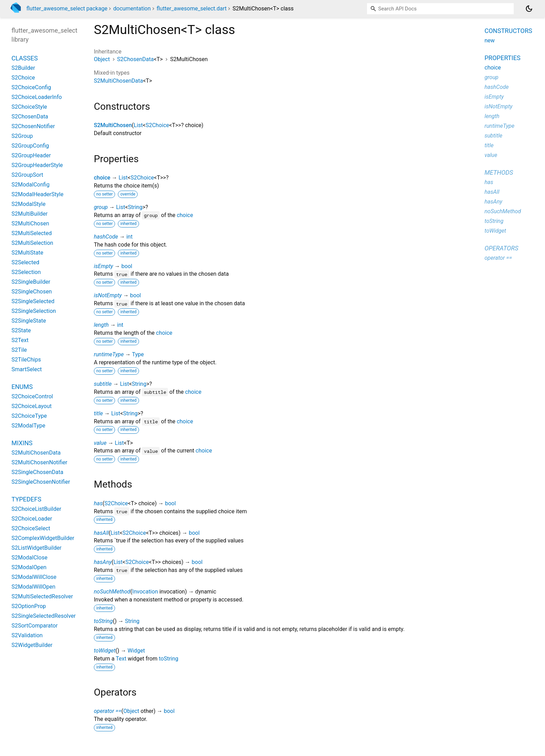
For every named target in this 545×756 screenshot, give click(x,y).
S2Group (22, 136)
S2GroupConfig (30, 146)
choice (102, 178)
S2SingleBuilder (31, 282)
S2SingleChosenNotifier (41, 482)
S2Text (20, 340)
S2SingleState (29, 321)
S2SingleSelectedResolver (44, 616)
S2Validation (27, 635)
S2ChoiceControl (32, 396)
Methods (499, 172)
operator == (108, 711)
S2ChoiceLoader (32, 519)
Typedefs (26, 499)
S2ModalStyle (29, 204)
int (129, 237)
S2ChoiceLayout (31, 406)
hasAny (103, 562)
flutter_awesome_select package (67, 9)
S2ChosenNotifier (33, 126)
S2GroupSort (27, 175)
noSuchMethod (112, 592)
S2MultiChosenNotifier (39, 462)
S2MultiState (27, 253)
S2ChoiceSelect (31, 528)
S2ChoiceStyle (29, 107)
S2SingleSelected (33, 301)
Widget (136, 651)
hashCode (106, 237)
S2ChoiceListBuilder (36, 509)
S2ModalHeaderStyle (37, 194)
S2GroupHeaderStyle (37, 165)
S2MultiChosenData (118, 81)
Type (138, 354)
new (490, 40)
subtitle (103, 384)
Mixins (22, 443)
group (101, 207)
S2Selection (26, 272)
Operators (501, 248)
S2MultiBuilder (30, 214)
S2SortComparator (35, 626)
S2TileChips (26, 360)
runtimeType (109, 354)
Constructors (508, 31)
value (100, 443)
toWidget (105, 651)
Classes (25, 58)
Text (121, 659)
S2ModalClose (29, 558)
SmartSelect (27, 369)
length (101, 325)
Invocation (145, 592)
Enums (22, 387)
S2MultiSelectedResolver (42, 596)
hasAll (101, 533)
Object (102, 59)
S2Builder (23, 68)
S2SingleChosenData (37, 472)
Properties (502, 58)
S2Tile (19, 350)
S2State (21, 330)
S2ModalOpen (29, 567)
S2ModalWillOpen (33, 587)
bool (127, 266)
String (135, 207)
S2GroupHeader (31, 155)
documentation (132, 9)
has (98, 503)
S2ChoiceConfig (31, 87)
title (98, 413)
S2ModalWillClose (34, 577)
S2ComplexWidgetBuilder (43, 538)
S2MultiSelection (32, 243)
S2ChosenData (136, 59)
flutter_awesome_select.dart (192, 9)
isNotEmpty (108, 295)
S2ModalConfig (30, 185)
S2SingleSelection (34, 311)
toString (103, 621)
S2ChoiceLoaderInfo (37, 97)
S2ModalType (28, 426)
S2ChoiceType (29, 416)
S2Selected (25, 262)
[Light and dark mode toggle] (529, 9)
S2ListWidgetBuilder (36, 548)
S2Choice (157, 125)
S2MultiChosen (113, 125)
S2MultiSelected (32, 233)
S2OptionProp (29, 606)
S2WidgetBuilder (32, 645)
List (138, 125)
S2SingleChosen (32, 292)
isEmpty (103, 266)
